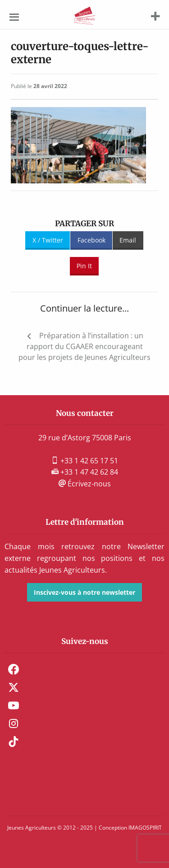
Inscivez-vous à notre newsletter (84, 592)
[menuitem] (84, 669)
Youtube (14, 705)
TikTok (14, 742)
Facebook (91, 240)
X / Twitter (48, 240)
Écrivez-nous (85, 484)
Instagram (14, 723)
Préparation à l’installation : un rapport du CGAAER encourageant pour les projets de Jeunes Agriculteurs (84, 346)
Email (128, 240)
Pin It (84, 266)
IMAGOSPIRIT (145, 828)
